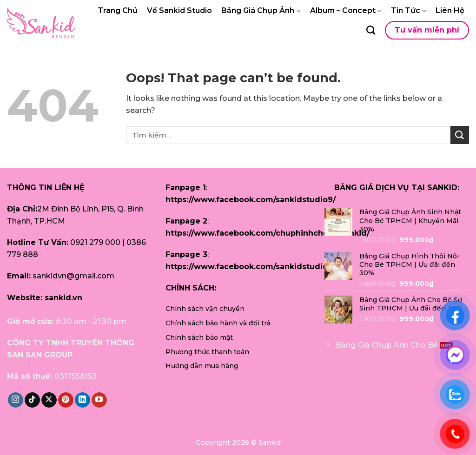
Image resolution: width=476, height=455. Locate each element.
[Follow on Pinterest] (66, 400)
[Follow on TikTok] (32, 400)
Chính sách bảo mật (199, 337)
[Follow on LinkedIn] (83, 400)
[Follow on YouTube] (99, 400)
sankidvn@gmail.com (73, 276)
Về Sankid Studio (179, 10)
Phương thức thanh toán (207, 352)
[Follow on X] (49, 400)
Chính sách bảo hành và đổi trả (218, 323)
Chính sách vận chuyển (205, 309)
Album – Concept (346, 11)
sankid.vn (63, 298)
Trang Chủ (118, 10)
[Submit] (460, 135)
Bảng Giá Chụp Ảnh (261, 11)
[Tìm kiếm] (371, 30)
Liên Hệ (450, 10)
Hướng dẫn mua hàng (202, 366)
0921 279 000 (95, 242)
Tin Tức (409, 11)
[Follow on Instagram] (16, 400)
